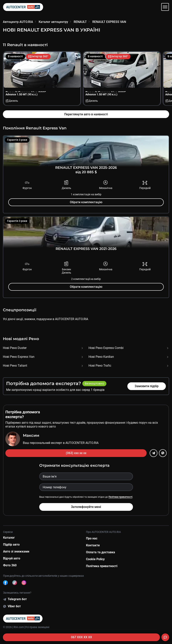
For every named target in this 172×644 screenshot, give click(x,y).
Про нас (92, 538)
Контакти (93, 545)
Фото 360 (10, 565)
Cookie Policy (95, 559)
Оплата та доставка (101, 552)
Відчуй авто (12, 558)
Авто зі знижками (16, 551)
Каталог (9, 538)
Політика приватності (102, 566)
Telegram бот (17, 599)
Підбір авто (11, 545)
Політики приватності (120, 497)
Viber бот (14, 606)
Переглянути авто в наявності (86, 114)
